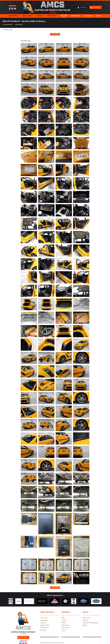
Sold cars (64, 16)
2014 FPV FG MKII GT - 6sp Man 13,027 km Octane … (24, 21)
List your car (88, 16)
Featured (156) (7, 30)
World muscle (52, 16)
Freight (85, 625)
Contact (99, 16)
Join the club (65, 628)
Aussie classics (27, 16)
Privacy (64, 623)
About (63, 618)
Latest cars (44, 618)
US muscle (40, 16)
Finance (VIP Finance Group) (90, 623)
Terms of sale (65, 625)
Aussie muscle (13, 16)
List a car (85, 620)
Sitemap (64, 630)
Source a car (75, 16)
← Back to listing (55, 34)
